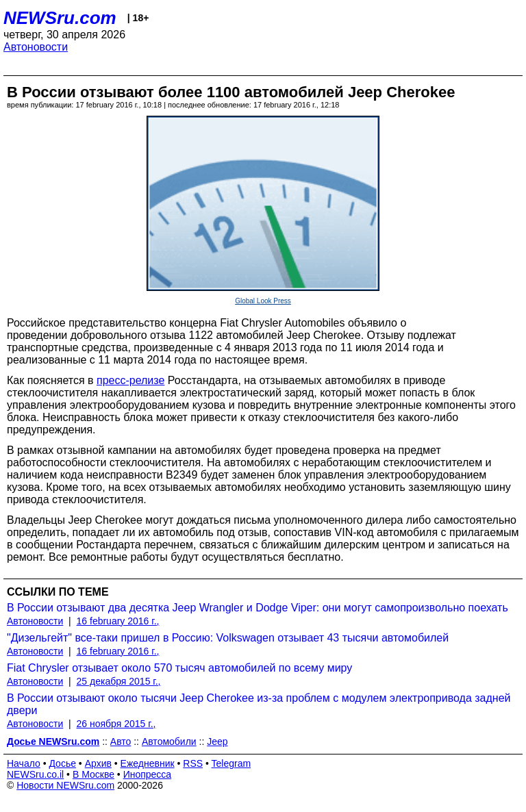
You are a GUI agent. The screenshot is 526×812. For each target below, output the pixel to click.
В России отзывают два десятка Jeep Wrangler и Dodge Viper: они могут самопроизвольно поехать (258, 608)
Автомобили (169, 741)
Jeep (217, 741)
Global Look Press (263, 301)
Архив (98, 763)
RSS (193, 763)
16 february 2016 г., (118, 621)
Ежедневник (148, 763)
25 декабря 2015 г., (119, 681)
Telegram (231, 763)
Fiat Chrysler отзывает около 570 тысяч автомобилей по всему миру (179, 668)
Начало (24, 763)
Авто (121, 741)
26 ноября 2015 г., (116, 724)
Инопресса (148, 774)
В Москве (93, 774)
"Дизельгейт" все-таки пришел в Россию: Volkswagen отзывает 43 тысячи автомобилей (228, 638)
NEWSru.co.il (35, 774)
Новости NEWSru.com (65, 785)
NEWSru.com (60, 18)
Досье (62, 763)
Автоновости (36, 47)
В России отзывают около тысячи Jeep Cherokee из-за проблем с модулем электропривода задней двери (259, 704)
